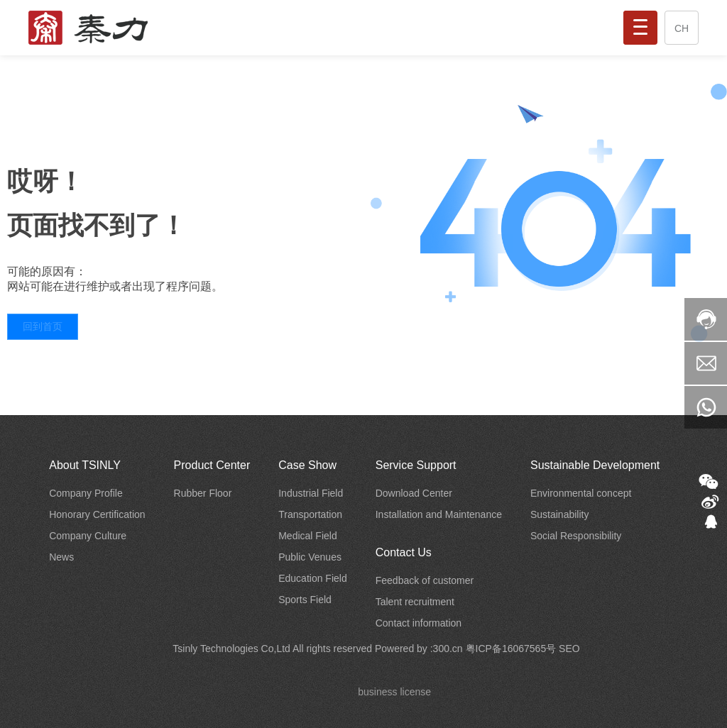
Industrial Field (311, 493)
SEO (569, 649)
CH (682, 28)
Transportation (310, 514)
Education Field (313, 578)
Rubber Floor (203, 493)
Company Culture (88, 536)
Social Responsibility (576, 536)
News (61, 557)
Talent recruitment (415, 602)
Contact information (419, 623)
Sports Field (305, 600)
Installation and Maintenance (439, 514)
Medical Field (307, 536)
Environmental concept (581, 493)
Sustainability (560, 514)
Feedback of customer (425, 580)
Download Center (414, 493)
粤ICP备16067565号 (513, 649)
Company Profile (86, 493)
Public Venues (310, 557)
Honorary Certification (97, 514)
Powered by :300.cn (420, 649)
